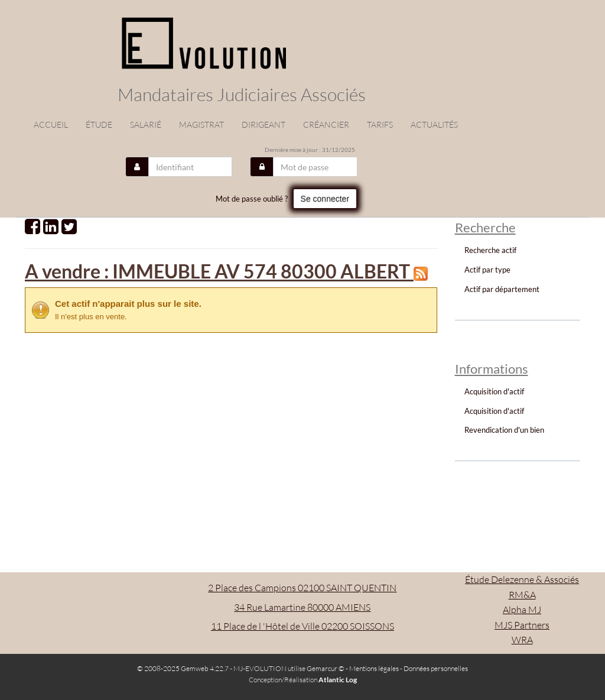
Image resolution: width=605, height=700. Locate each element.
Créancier (326, 124)
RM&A (522, 595)
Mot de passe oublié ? (252, 199)
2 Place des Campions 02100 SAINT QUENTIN (302, 588)
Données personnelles (436, 668)
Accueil (51, 124)
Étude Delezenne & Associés (522, 579)
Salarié (146, 124)
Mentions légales (374, 668)
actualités (434, 124)
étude (99, 124)
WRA (522, 640)
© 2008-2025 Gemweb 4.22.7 (183, 668)
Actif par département (502, 289)
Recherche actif (490, 250)
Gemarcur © (326, 668)
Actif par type (487, 270)
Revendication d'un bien (504, 430)
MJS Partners (522, 625)
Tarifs (380, 124)
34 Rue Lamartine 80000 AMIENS (302, 607)
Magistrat (201, 124)
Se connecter (325, 199)
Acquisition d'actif (494, 391)
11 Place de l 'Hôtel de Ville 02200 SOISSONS (302, 626)
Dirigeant (264, 124)
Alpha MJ (522, 610)
